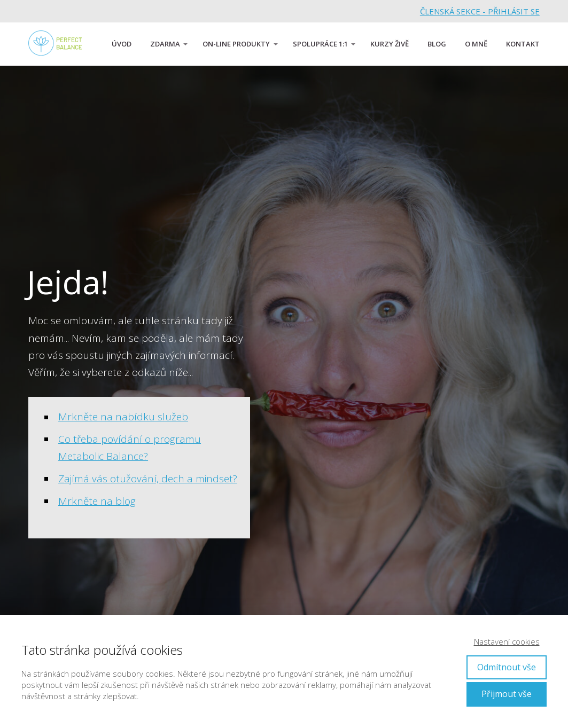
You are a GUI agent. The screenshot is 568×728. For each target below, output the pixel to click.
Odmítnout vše (507, 667)
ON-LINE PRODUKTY (236, 44)
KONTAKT (523, 44)
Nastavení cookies (507, 641)
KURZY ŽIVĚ (390, 44)
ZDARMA (165, 44)
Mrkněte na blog (97, 501)
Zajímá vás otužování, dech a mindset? (148, 479)
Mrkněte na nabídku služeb (123, 417)
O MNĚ (476, 44)
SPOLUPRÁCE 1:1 (320, 44)
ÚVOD (122, 44)
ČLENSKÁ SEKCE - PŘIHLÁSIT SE (480, 11)
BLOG (437, 44)
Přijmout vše (507, 694)
